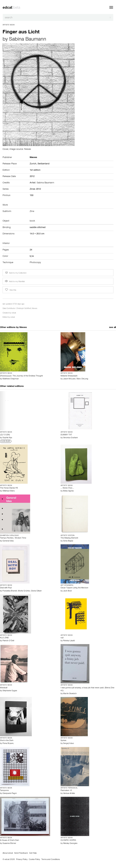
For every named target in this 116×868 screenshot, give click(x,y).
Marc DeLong (82, 379)
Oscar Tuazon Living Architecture (74, 588)
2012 (32, 177)
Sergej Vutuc (69, 744)
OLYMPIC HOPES (68, 840)
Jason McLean (69, 379)
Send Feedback (21, 853)
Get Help (33, 853)
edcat (14, 313)
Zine (32, 212)
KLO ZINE (4, 638)
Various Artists (69, 794)
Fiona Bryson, (8, 744)
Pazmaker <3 (66, 791)
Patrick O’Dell (8, 641)
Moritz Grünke (24, 591)
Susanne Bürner (9, 844)
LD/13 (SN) (5, 435)
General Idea (8, 541)
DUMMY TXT (66, 435)
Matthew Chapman (11, 379)
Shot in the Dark (7, 741)
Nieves (34, 309)
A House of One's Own (9, 840)
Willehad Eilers (9, 491)
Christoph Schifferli (24, 309)
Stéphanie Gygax (10, 691)
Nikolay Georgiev (70, 844)
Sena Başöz (68, 541)
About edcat (8, 853)
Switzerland (43, 164)
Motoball (4, 688)
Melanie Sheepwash (69, 376)
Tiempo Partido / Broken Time (13, 538)
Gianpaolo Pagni (10, 794)
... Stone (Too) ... (67, 488)
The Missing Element (69, 538)
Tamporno (4, 791)
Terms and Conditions (51, 860)
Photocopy (35, 263)
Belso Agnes (68, 491)
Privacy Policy (22, 860)
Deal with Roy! (6, 588)
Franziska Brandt (10, 591)
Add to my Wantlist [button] (15, 282)
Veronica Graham (71, 438)
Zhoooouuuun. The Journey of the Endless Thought (21, 376)
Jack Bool (67, 591)
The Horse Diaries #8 (9, 488)
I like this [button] (10, 290)
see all (113, 328)
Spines (63, 741)
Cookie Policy (34, 860)
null (62, 638)
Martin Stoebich (70, 694)
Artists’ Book (9, 25)
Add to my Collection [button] (15, 273)
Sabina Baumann (28, 40)
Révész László (69, 641)
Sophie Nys (7, 438)
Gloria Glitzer (36, 591)
